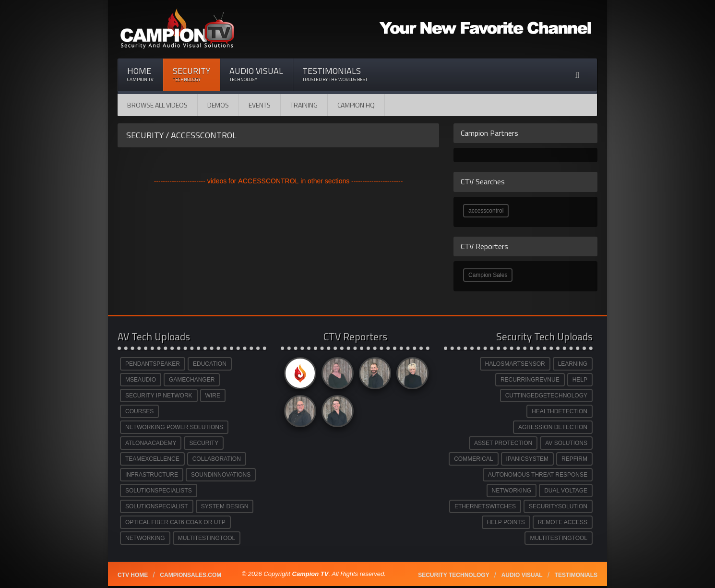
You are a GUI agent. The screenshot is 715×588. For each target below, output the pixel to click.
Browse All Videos (157, 105)
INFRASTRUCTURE (152, 475)
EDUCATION (210, 364)
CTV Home (133, 575)
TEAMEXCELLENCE (152, 459)
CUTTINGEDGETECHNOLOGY (546, 396)
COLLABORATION (217, 459)
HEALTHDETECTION (560, 411)
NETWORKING (145, 538)
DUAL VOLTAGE (566, 491)
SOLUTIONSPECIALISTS (159, 491)
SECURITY (204, 443)
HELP (580, 380)
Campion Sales (488, 275)
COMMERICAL (473, 459)
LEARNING (573, 364)
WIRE (213, 396)
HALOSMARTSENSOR (515, 364)
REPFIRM (574, 459)
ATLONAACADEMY (151, 443)
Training (304, 105)
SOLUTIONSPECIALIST (157, 506)
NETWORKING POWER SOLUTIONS (174, 427)
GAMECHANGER (192, 380)
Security (191, 74)
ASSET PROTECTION (503, 443)
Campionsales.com (191, 575)
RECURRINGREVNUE (530, 380)
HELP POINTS (506, 522)
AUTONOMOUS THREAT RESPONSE (538, 475)
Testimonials (335, 74)
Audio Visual (256, 74)
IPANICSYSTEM (527, 459)
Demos (218, 105)
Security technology (453, 575)
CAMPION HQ (356, 105)
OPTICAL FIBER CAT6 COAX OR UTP (175, 522)
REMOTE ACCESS (563, 522)
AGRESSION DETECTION (553, 427)
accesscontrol (486, 211)
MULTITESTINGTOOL (207, 538)
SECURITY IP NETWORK (159, 396)
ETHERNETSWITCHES (485, 506)
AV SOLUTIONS (566, 443)
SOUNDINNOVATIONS (221, 475)
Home (140, 74)
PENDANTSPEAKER (153, 364)
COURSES (139, 411)
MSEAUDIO (141, 380)
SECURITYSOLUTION (558, 506)
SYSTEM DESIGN (225, 506)
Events (260, 105)
